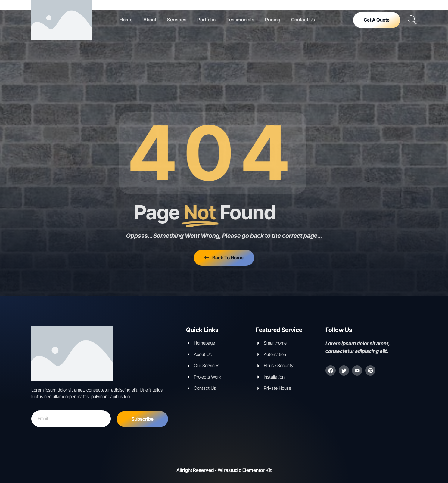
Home (126, 20)
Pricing (273, 20)
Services (177, 20)
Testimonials (240, 20)
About (150, 20)
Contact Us (303, 20)
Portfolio (206, 20)
